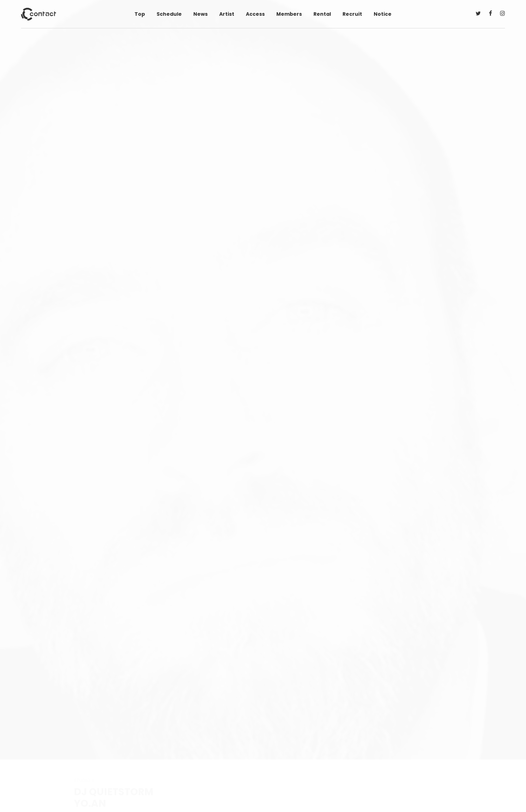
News (200, 14)
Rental (322, 14)
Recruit (352, 14)
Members (289, 14)
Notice (383, 14)
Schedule (169, 14)
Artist (227, 14)
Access (255, 14)
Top (140, 14)
